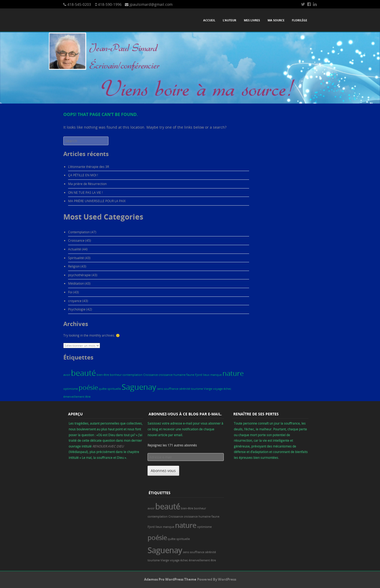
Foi (70, 292)
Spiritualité (76, 258)
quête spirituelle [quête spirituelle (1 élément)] (110, 389)
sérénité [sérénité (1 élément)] (185, 389)
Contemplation (79, 232)
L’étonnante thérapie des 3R (89, 167)
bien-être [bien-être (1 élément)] (103, 375)
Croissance (76, 240)
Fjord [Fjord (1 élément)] (199, 375)
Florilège (300, 20)
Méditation (76, 283)
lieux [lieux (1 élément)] (206, 375)
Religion (74, 266)
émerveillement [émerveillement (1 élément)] (74, 397)
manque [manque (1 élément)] (216, 375)
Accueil (209, 20)
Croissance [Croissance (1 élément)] (151, 375)
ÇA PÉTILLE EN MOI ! (83, 175)
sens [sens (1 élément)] (160, 389)
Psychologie (77, 309)
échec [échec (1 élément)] (227, 389)
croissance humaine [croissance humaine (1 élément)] (172, 375)
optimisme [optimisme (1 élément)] (71, 389)
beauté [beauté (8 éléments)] (83, 373)
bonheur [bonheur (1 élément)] (116, 375)
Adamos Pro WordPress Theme (170, 579)
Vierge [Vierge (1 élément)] (208, 389)
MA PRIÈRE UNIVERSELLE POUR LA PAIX (97, 201)
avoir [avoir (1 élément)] (67, 375)
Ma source (276, 20)
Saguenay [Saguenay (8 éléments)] (139, 387)
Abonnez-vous (163, 471)
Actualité (75, 249)
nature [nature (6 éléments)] (233, 373)
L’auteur (229, 20)
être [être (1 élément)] (88, 397)
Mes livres (252, 20)
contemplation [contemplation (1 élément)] (132, 375)
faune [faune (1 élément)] (190, 375)
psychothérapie (79, 275)
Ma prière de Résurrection (87, 184)
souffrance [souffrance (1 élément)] (171, 389)
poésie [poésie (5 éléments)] (88, 387)
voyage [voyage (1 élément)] (218, 389)
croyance (75, 301)
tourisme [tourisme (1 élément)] (197, 389)
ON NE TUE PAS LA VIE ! (85, 192)
